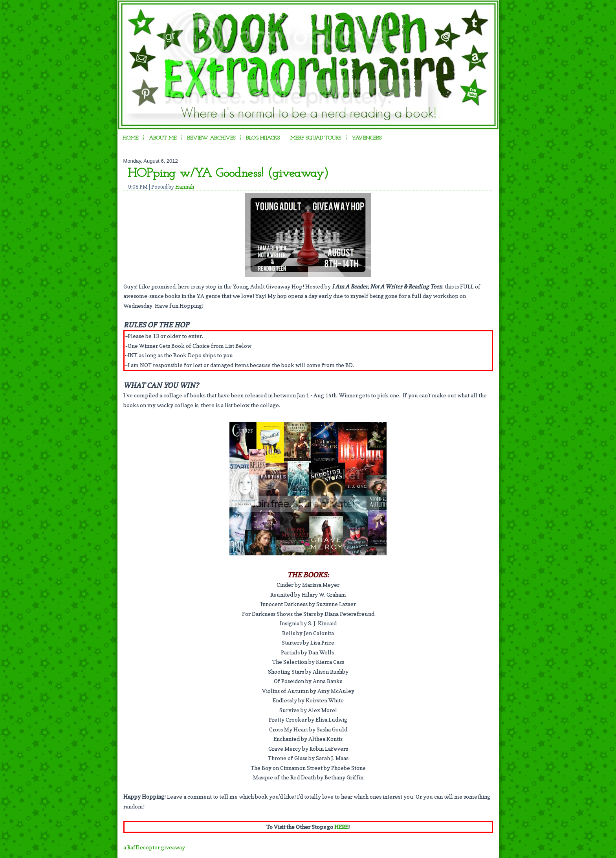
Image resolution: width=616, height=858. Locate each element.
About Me (163, 138)
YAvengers (367, 138)
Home (130, 138)
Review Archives (211, 138)
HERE (341, 827)
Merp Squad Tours (316, 138)
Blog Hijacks (263, 138)
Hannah (185, 187)
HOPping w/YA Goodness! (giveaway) (228, 174)
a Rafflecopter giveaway (154, 847)
